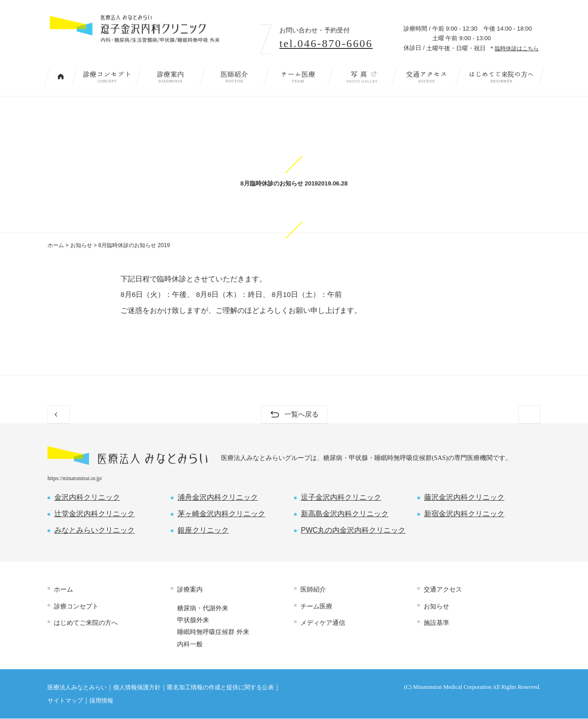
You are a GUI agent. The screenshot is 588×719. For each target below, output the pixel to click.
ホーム (56, 245)
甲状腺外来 (193, 620)
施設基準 (436, 623)
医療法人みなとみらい (77, 688)
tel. (326, 43)
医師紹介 (234, 77)
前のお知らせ (86, 415)
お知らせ (81, 245)
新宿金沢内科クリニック (464, 514)
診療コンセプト (106, 77)
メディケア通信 (323, 623)
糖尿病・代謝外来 (203, 608)
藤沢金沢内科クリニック (464, 498)
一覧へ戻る (301, 415)
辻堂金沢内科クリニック (94, 514)
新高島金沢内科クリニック (345, 514)
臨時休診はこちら (517, 48)
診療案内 (170, 77)
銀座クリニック (203, 531)
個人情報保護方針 (137, 688)
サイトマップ (65, 701)
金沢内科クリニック (87, 498)
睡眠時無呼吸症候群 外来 (213, 632)
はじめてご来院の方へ (501, 77)
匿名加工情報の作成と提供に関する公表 (220, 688)
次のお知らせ (502, 415)
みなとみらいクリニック (94, 531)
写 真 (362, 77)
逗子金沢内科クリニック (341, 498)
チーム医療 (298, 77)
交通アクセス (426, 77)
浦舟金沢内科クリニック (218, 498)
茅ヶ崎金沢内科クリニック (221, 514)
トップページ (61, 77)
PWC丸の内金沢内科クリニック (353, 531)
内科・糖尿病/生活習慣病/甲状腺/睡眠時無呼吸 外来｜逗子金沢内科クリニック (149, 35)
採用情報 (101, 701)
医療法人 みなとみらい (127, 456)
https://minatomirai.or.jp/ (75, 479)
